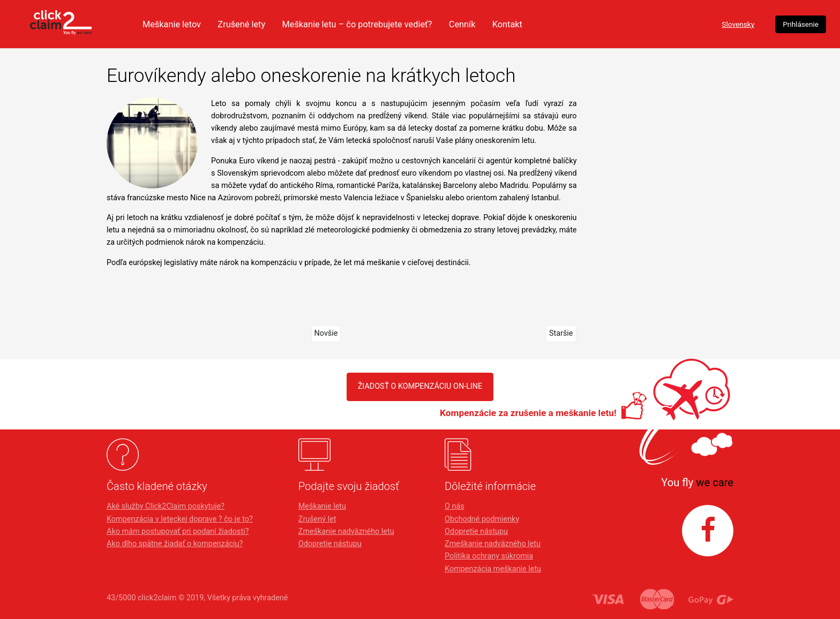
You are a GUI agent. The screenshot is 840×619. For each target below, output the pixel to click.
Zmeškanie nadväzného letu (346, 531)
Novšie (326, 333)
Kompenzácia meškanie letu (493, 569)
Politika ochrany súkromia (489, 556)
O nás (455, 506)
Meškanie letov (257, 24)
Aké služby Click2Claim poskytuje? (166, 506)
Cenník (562, 24)
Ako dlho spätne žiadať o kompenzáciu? (175, 544)
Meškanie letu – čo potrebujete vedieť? (452, 24)
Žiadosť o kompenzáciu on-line (420, 386)
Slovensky (659, 24)
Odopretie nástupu (330, 544)
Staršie (561, 333)
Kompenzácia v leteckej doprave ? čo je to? (180, 519)
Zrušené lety (331, 24)
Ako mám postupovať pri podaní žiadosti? (178, 531)
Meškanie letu (322, 506)
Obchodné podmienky (482, 519)
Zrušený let (317, 519)
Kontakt (609, 24)
